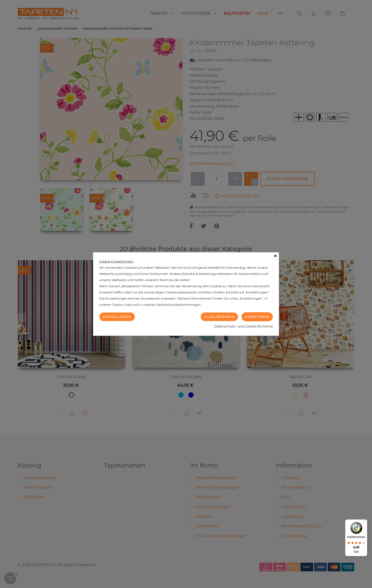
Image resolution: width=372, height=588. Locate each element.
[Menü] (364, 522)
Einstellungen (117, 317)
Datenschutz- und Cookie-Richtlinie (243, 326)
